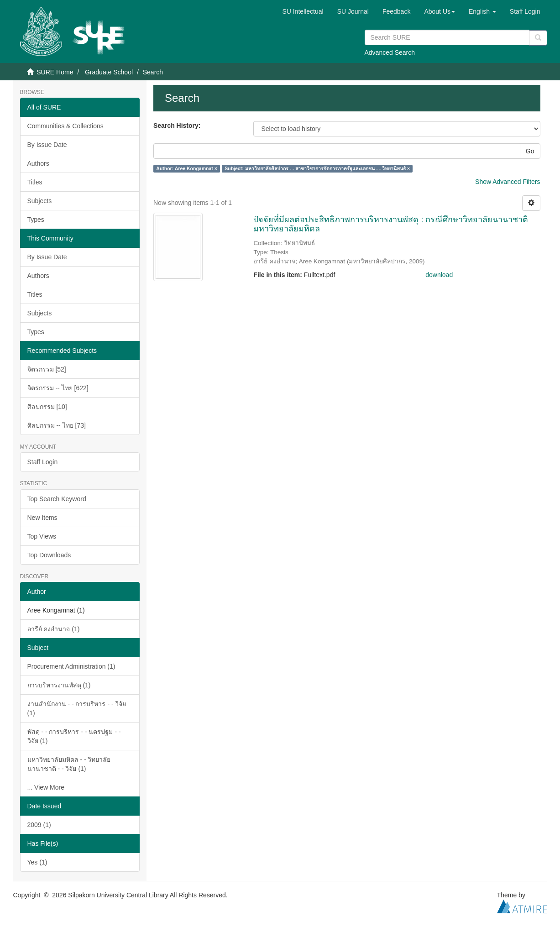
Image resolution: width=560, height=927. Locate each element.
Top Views (42, 536)
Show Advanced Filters (508, 182)
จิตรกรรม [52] (47, 369)
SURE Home (55, 72)
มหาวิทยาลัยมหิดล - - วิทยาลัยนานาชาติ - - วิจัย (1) (69, 764)
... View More (46, 787)
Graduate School (109, 72)
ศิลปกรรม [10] (47, 407)
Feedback (396, 11)
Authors (38, 163)
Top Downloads (49, 555)
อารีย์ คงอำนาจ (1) (54, 629)
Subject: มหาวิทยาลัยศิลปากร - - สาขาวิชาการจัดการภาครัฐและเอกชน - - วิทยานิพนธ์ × (317, 168)
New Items (42, 518)
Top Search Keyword (57, 499)
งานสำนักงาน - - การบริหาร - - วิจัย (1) (77, 708)
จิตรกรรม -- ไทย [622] (58, 388)
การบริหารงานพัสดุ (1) (59, 685)
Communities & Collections (65, 126)
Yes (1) (37, 862)
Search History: (177, 126)
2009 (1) (39, 825)
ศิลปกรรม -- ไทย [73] (57, 425)
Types (36, 220)
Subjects (40, 201)
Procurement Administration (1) (71, 666)
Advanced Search (390, 52)
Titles (35, 182)
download (439, 275)
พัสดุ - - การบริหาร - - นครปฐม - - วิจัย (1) (74, 736)
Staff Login (43, 462)
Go (530, 151)
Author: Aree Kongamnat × (187, 168)
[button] (440, 11)
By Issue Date (47, 145)
